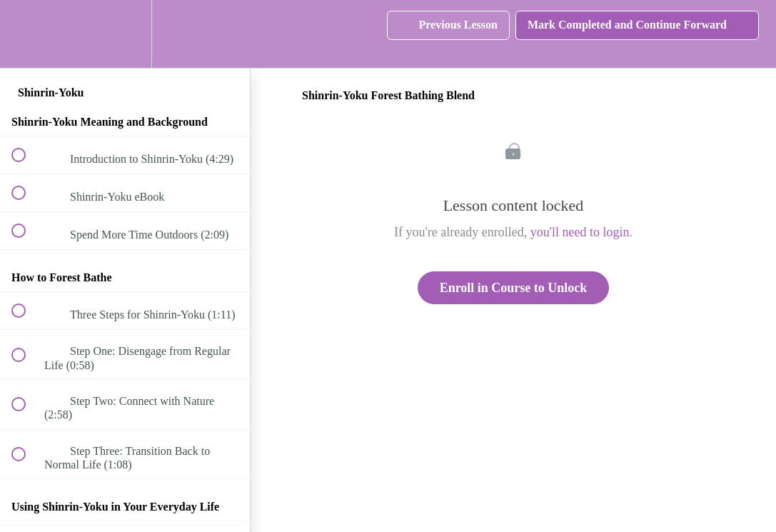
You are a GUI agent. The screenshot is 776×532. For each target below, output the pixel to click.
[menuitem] (125, 34)
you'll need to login (580, 232)
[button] (26, 34)
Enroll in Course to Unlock (514, 288)
